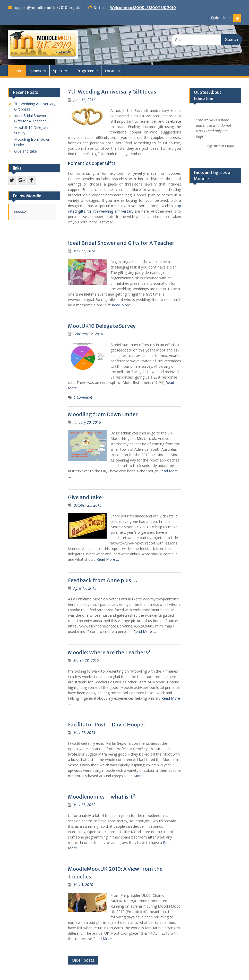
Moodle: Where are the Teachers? (109, 652)
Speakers (61, 71)
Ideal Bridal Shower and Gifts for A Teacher (121, 243)
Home (17, 71)
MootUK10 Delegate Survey (102, 326)
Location (112, 71)
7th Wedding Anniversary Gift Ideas (112, 92)
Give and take (85, 497)
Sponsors (38, 71)
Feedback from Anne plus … (103, 580)
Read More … (123, 305)
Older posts (83, 960)
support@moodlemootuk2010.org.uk (47, 8)
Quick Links (221, 18)
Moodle (20, 212)
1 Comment (83, 397)
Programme (87, 71)
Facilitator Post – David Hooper (107, 724)
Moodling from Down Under (103, 414)
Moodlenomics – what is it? (102, 797)
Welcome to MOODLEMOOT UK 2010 (143, 8)
